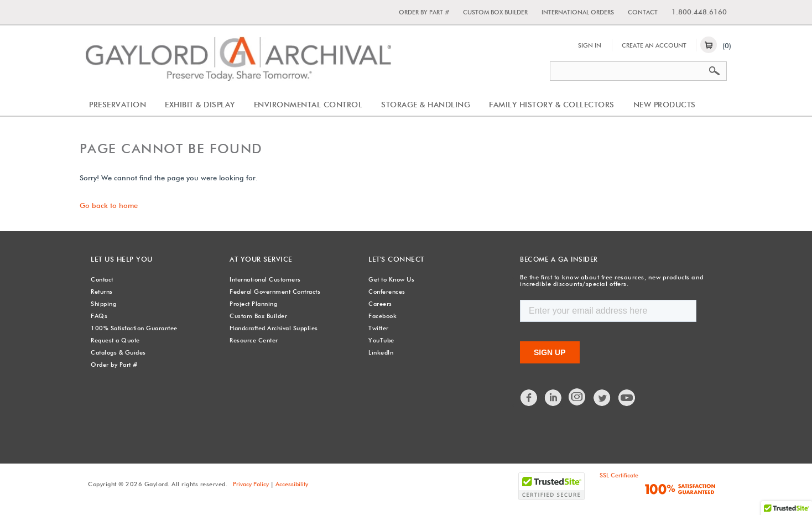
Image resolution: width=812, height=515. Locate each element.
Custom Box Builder (495, 12)
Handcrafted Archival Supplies (274, 328)
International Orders (578, 12)
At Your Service (259, 259)
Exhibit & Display (200, 105)
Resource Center (254, 340)
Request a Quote (115, 340)
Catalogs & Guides (118, 352)
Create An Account (654, 45)
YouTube (381, 340)
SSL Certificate (619, 475)
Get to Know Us (391, 279)
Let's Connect (395, 259)
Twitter (379, 328)
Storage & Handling (426, 105)
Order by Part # (424, 12)
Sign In (590, 45)
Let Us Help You (120, 259)
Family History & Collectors (552, 105)
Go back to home (109, 205)
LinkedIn (381, 352)
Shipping (103, 304)
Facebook (382, 316)
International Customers (265, 279)
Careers (380, 304)
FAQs (99, 316)
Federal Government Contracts (275, 292)
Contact (643, 12)
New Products (665, 105)
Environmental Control (308, 105)
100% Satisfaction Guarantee (134, 328)
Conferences (387, 292)
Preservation (118, 105)
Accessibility (292, 483)
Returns (102, 292)
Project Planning (253, 304)
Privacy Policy (251, 483)
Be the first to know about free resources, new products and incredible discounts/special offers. (607, 280)
